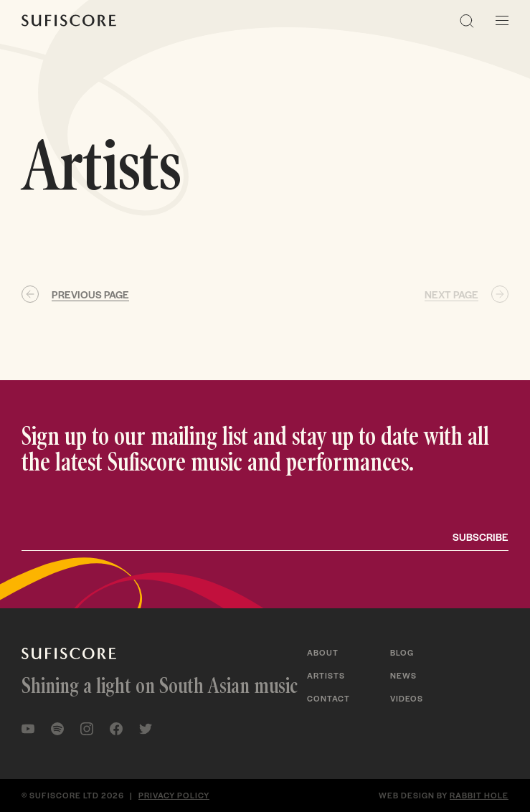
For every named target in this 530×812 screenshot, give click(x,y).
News (403, 675)
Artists (326, 675)
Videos (407, 698)
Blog (402, 652)
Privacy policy (174, 795)
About (323, 652)
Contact (328, 698)
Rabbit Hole (479, 795)
